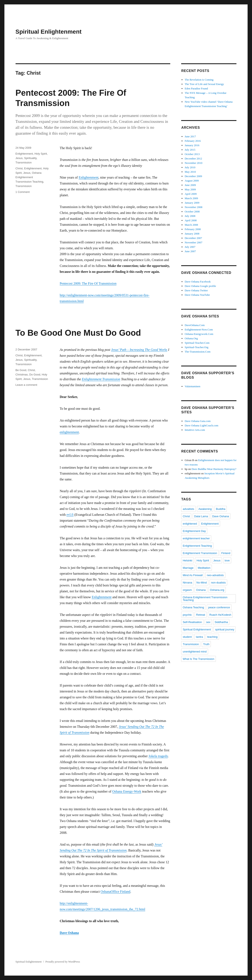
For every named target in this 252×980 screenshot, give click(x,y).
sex (208, 622)
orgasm (187, 590)
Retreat (201, 615)
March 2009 (191, 198)
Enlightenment (88, 177)
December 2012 (193, 158)
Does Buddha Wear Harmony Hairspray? (214, 469)
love (227, 560)
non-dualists (218, 583)
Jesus (19, 158)
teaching (212, 637)
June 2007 (190, 251)
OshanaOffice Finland (115, 892)
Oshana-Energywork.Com (199, 334)
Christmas (22, 375)
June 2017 (190, 136)
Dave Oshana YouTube (197, 295)
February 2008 (193, 229)
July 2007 (190, 247)
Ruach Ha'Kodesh (220, 615)
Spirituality (30, 158)
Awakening (205, 509)
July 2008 (190, 216)
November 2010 (194, 163)
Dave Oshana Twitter (196, 290)
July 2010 (190, 167)
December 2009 (193, 176)
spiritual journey (225, 629)
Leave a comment (26, 385)
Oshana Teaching (193, 607)
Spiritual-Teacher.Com (197, 343)
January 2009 (192, 203)
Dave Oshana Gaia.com (198, 421)
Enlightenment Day (194, 531)
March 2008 (191, 225)
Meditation (204, 568)
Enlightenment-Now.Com (199, 330)
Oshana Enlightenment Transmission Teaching (29, 177)
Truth (206, 644)
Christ (19, 168)
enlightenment (69, 432)
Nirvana (187, 583)
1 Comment (23, 192)
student (187, 637)
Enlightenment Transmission (101, 379)
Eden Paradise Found (196, 88)
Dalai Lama (201, 516)
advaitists (188, 509)
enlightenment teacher (196, 538)
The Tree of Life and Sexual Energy (204, 84)
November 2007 (194, 242)
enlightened (190, 524)
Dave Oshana (69, 933)
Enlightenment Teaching (197, 546)
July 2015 (190, 150)
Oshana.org (217, 590)
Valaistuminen (193, 386)
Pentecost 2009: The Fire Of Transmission (88, 283)
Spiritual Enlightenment (49, 32)
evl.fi (70, 515)
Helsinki (187, 560)
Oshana (201, 590)
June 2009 (190, 185)
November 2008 (194, 207)
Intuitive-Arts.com (195, 430)
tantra (199, 637)
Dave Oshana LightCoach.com (202, 425)
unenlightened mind (195, 652)
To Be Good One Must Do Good (78, 333)
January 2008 (192, 234)
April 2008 (191, 220)
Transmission (24, 162)
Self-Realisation (192, 622)
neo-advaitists (215, 575)
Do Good (35, 375)
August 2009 (192, 181)
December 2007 (193, 238)
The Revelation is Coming (199, 80)
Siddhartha (221, 622)
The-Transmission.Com (198, 352)
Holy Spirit (41, 154)
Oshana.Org (191, 338)
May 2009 (190, 189)
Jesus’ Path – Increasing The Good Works (139, 350)
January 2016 (192, 145)
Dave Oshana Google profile (200, 286)
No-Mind (202, 583)
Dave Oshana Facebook (198, 282)
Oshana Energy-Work (127, 791)
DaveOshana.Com (195, 325)
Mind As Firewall (193, 575)
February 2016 (193, 141)
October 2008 (192, 212)
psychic (187, 615)
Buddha (221, 509)
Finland (226, 553)
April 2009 (191, 194)
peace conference (219, 607)
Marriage (188, 568)
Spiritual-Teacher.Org (197, 347)
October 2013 (192, 154)
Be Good (21, 370)
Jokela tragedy (158, 756)
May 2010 (190, 172)
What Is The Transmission (198, 659)
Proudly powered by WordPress (63, 962)
